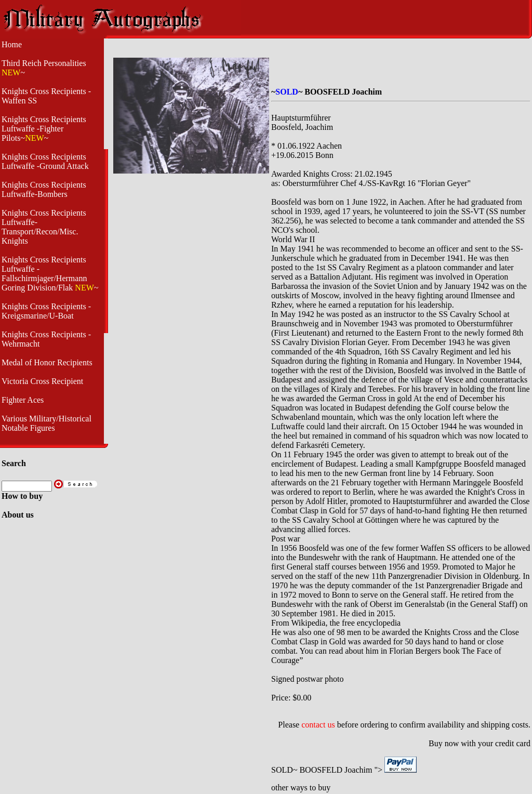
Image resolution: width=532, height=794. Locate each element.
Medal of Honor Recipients (47, 362)
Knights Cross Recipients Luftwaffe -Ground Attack (45, 161)
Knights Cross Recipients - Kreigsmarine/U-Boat (46, 311)
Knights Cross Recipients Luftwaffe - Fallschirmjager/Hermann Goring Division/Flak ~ (50, 274)
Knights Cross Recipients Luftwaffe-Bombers (44, 189)
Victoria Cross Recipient (42, 381)
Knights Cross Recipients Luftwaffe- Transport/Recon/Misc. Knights (44, 227)
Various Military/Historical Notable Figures (46, 423)
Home (12, 44)
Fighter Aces (23, 400)
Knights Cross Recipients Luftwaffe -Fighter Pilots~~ (44, 129)
